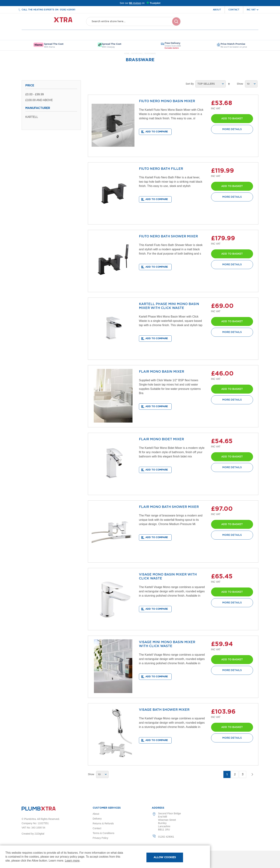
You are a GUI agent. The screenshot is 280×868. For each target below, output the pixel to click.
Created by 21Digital (33, 834)
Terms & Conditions (103, 833)
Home (127, 54)
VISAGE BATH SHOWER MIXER (164, 710)
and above (39, 100)
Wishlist (235, 25)
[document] (105, 857)
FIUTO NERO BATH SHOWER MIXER (168, 236)
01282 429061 (67, 10)
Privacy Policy (100, 838)
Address (158, 808)
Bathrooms (137, 54)
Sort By (190, 84)
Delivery (97, 819)
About (217, 10)
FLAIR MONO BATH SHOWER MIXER (169, 507)
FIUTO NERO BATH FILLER (161, 169)
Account (219, 25)
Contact (234, 10)
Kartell (32, 117)
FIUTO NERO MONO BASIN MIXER (167, 101)
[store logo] (50, 22)
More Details (232, 129)
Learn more (72, 861)
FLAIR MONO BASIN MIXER (162, 372)
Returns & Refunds (103, 823)
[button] (155, 132)
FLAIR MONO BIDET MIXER (161, 439)
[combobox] (133, 21)
